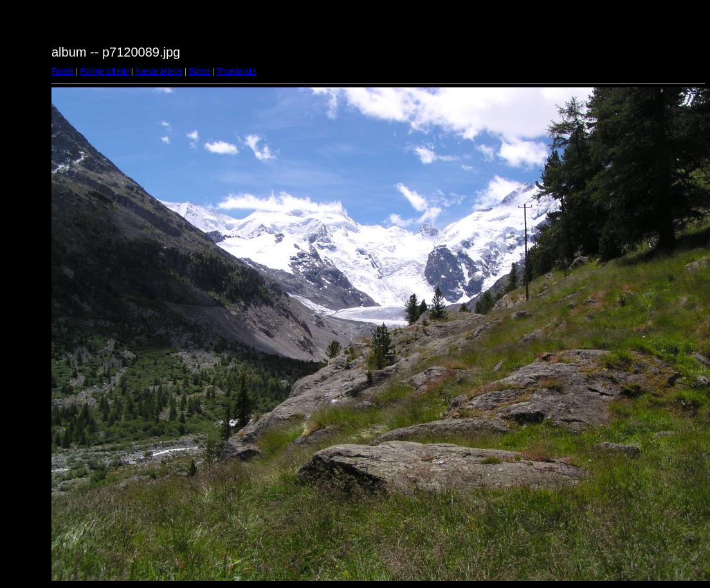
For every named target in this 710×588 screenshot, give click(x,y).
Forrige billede (104, 71)
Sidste (199, 71)
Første (63, 71)
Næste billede (159, 71)
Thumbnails (236, 71)
